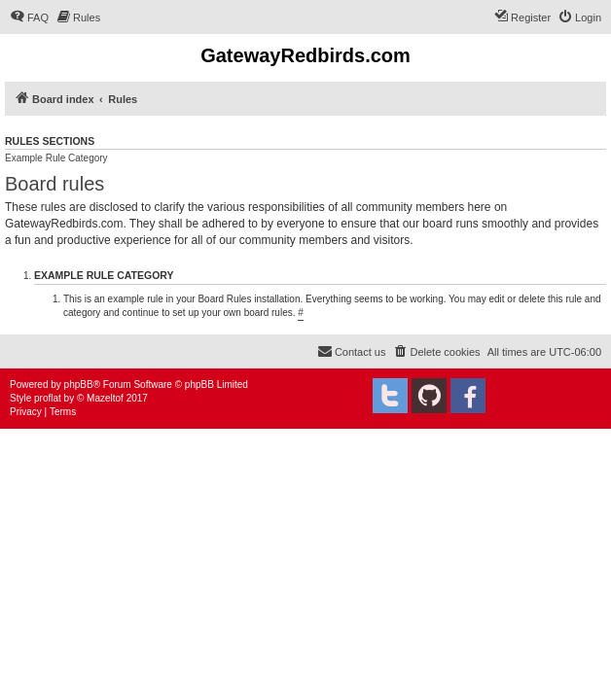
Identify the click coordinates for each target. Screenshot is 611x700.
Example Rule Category (56, 158)
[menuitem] (29, 17)
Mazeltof (105, 398)
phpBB (79, 385)
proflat (48, 398)
